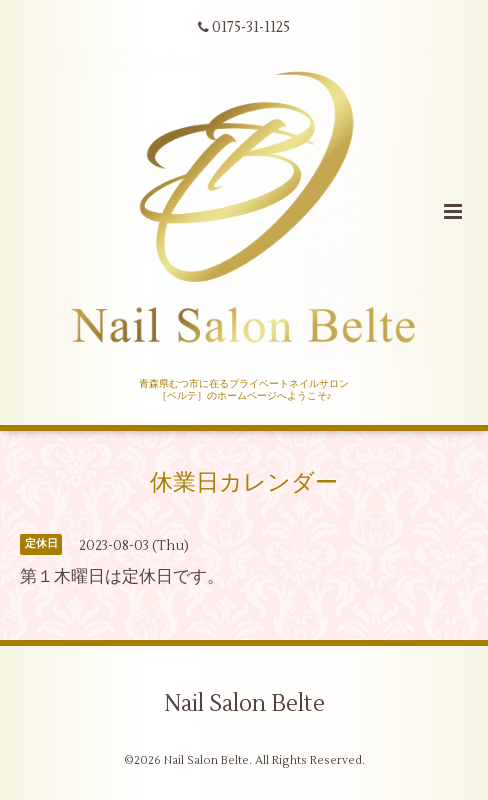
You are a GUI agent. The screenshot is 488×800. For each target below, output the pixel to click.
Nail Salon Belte (244, 704)
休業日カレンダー (244, 482)
